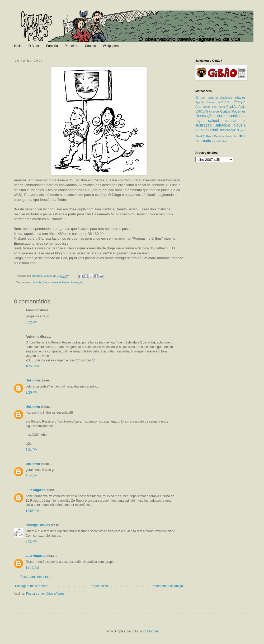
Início (18, 46)
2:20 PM (32, 393)
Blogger (153, 631)
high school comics (216, 120)
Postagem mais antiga (167, 586)
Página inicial (100, 586)
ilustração (77, 282)
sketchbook (228, 130)
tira (242, 136)
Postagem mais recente (32, 586)
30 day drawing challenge (214, 98)
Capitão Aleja (236, 107)
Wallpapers (111, 46)
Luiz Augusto (36, 490)
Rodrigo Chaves (38, 525)
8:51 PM (32, 541)
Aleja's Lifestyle (232, 102)
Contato (91, 46)
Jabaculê (223, 125)
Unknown (33, 380)
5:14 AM (31, 476)
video (223, 141)
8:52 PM (32, 322)
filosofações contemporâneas (51, 282)
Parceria (52, 46)
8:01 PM (32, 450)
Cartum (202, 111)
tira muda (203, 141)
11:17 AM (32, 568)
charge (214, 112)
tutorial (216, 141)
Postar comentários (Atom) (45, 594)
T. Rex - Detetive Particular (220, 136)
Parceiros (71, 46)
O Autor (34, 46)
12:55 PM (32, 511)
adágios (240, 98)
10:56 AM (32, 366)
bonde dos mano (214, 107)
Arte (198, 107)
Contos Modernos (233, 112)
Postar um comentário (36, 577)
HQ (244, 121)
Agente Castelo (206, 102)
